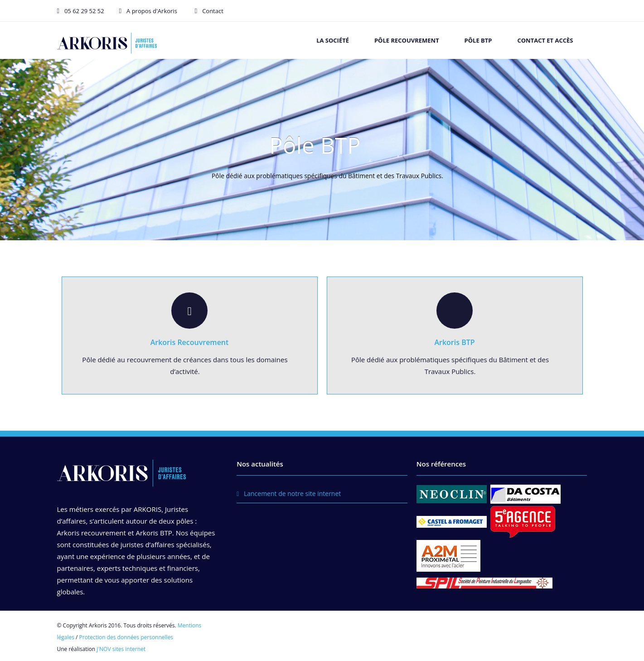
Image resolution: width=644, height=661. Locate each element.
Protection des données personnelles (126, 637)
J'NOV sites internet (121, 649)
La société (333, 40)
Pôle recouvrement (407, 40)
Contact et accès (545, 40)
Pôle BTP (478, 40)
